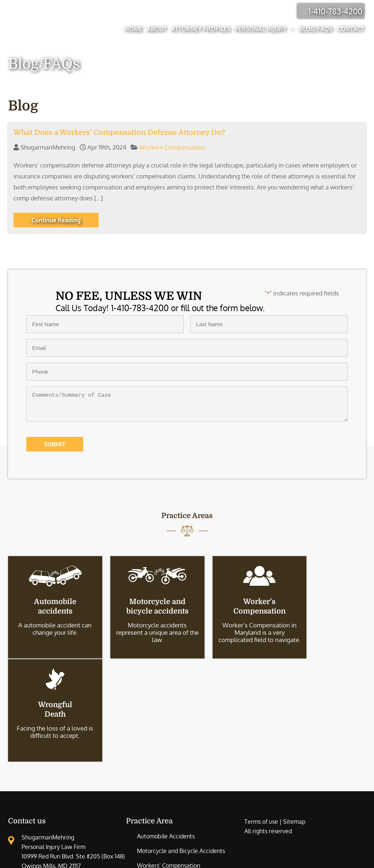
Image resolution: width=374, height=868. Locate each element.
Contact (352, 29)
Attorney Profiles (203, 29)
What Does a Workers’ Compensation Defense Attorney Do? (119, 133)
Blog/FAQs (318, 29)
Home (135, 29)
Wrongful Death (158, 777)
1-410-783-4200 (337, 11)
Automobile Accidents (166, 733)
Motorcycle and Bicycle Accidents (181, 747)
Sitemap (294, 718)
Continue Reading (56, 220)
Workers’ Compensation (169, 762)
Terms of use (261, 718)
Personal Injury (266, 29)
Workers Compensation (172, 147)
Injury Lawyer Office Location (46, 789)
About (159, 29)
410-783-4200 (56, 775)
